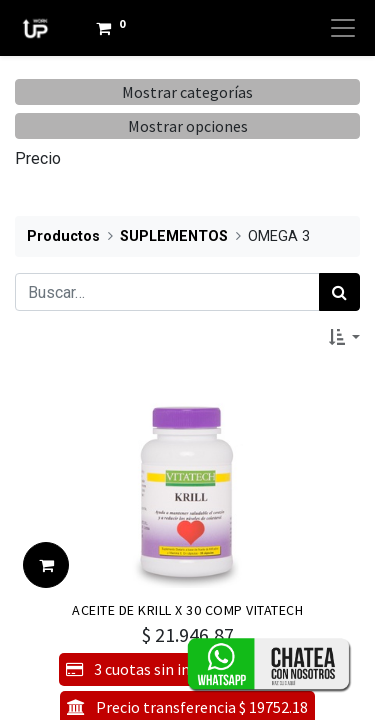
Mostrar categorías (187, 92)
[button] (344, 337)
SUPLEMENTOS (174, 236)
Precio (38, 158)
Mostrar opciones (188, 126)
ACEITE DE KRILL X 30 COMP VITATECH (187, 610)
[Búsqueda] (339, 292)
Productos (63, 236)
